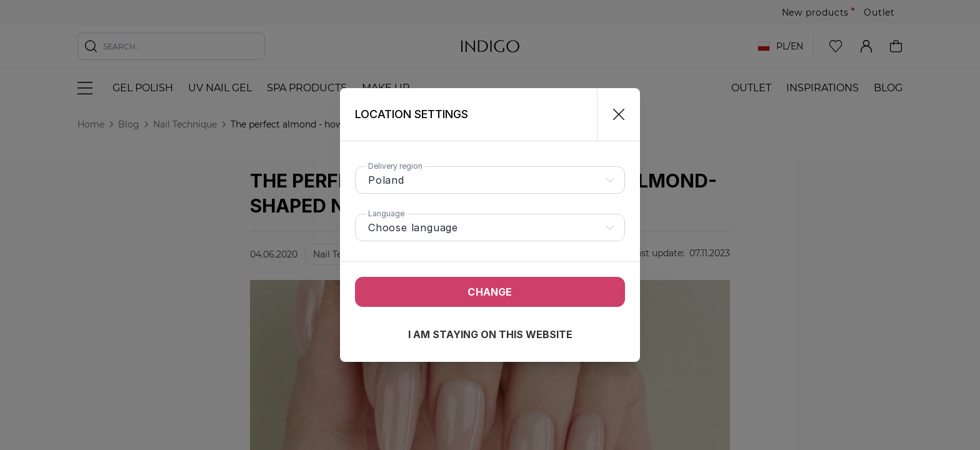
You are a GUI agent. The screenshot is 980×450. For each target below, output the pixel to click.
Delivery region (395, 166)
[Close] (613, 114)
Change (490, 292)
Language (386, 213)
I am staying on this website (490, 334)
